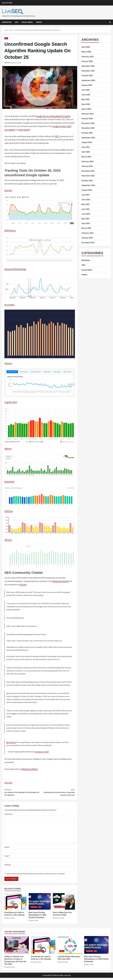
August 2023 (87, 190)
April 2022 (86, 223)
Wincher (8, 540)
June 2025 (86, 95)
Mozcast (8, 363)
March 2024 (86, 157)
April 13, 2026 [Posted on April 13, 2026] (10, 920)
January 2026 (87, 61)
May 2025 (85, 99)
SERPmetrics (10, 230)
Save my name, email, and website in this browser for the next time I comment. (36, 876)
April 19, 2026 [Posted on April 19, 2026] (10, 969)
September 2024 (88, 138)
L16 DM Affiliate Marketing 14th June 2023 (70, 947)
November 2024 (88, 128)
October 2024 (87, 133)
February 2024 (88, 161)
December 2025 (88, 66)
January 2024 (87, 166)
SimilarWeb (9, 482)
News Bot (7, 63)
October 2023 (87, 181)
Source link (9, 782)
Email (7, 858)
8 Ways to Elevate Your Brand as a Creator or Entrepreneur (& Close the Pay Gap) (17, 947)
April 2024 (86, 152)
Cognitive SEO (11, 402)
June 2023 (86, 200)
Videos (39, 22)
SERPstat (8, 511)
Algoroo (8, 448)
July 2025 (86, 90)
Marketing (7, 22)
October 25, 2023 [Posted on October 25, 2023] (16, 63)
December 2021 (88, 243)
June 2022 (86, 214)
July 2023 (86, 195)
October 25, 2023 (42, 752)
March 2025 (86, 109)
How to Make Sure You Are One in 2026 (64, 904)
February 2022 (88, 233)
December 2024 (88, 123)
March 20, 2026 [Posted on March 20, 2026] (59, 920)
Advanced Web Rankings (15, 269)
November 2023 (88, 176)
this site (23, 584)
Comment (9, 816)
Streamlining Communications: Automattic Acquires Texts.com (57, 793)
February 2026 (88, 57)
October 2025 (87, 76)
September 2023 (88, 185)
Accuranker (9, 305)
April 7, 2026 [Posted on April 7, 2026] (34, 923)
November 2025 (88, 71)
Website (8, 867)
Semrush (8, 190)
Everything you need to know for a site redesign (15, 904)
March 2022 (86, 228)
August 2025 (87, 85)
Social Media (27, 22)
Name (7, 849)
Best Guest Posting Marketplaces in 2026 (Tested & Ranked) (40, 904)
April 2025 (86, 104)
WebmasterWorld (60, 581)
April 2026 (86, 47)
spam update (24, 130)
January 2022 (87, 238)
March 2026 (86, 52)
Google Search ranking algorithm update (53, 116)
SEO (17, 22)
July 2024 (86, 147)
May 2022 (85, 219)
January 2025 (87, 119)
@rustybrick (11, 742)
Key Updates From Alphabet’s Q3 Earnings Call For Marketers (22, 793)
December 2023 (88, 171)
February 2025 (88, 114)
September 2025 (88, 80)
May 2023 (85, 204)
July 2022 (86, 209)
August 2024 (87, 142)
